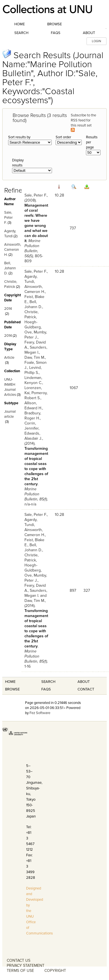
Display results (18, 163)
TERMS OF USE (20, 971)
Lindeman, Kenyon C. (33, 380)
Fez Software (40, 713)
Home (20, 24)
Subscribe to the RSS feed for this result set (83, 122)
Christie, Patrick (31, 314)
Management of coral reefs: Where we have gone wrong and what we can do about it (36, 223)
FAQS (46, 689)
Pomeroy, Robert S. (36, 395)
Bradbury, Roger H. (33, 416)
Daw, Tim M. (35, 357)
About (89, 33)
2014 (8, 309)
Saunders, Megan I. (36, 350)
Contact (86, 689)
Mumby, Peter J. (36, 335)
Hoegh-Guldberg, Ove (33, 327)
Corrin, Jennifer (31, 426)
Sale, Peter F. (8, 218)
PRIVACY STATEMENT (26, 966)
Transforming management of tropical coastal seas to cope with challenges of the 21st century (36, 466)
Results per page (92, 142)
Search (21, 33)
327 (87, 591)
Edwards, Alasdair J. (33, 436)
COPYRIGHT (55, 971)
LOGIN (96, 41)
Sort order (63, 137)
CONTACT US (19, 960)
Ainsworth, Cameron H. (13, 250)
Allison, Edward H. (33, 406)
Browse (54, 24)
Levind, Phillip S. (33, 370)
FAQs (56, 33)
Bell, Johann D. (10, 268)
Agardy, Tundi (31, 279)
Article (9, 358)
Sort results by (19, 137)
